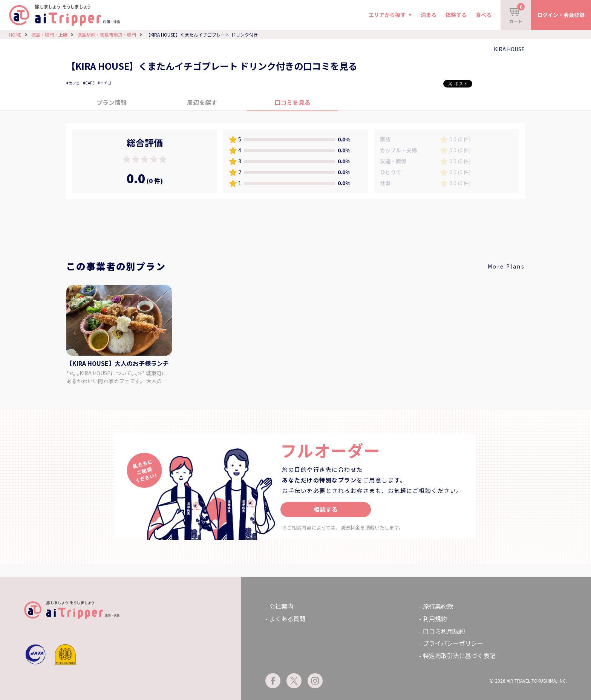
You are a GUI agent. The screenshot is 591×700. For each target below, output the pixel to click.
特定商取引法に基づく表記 (459, 655)
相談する (326, 509)
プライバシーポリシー (453, 643)
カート (517, 14)
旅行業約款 (438, 606)
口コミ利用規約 (444, 631)
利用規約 (435, 619)
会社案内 (281, 606)
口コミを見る (292, 102)
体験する (456, 15)
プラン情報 (112, 102)
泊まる (429, 15)
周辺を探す (202, 102)
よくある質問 (287, 619)
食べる (484, 15)
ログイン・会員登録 (561, 15)
